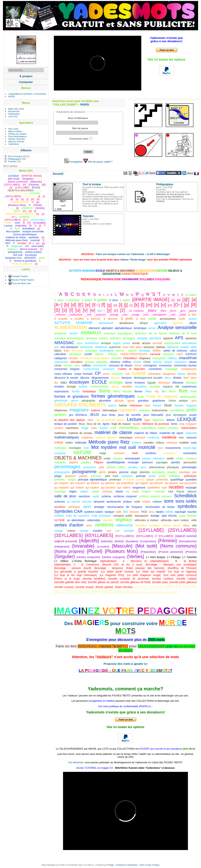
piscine (124, 472)
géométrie (105, 401)
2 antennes (72, 300)
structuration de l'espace (125, 507)
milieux (160, 443)
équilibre (127, 387)
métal (59, 442)
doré (186, 378)
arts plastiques (69, 347)
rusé (171, 491)
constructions (91, 369)
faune (105, 391)
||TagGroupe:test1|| (142, 592)
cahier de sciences (175, 351)
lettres (171, 420)
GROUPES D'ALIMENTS (80, 405)
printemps (115, 480)
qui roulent (77, 488)
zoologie (129, 531)
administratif (106, 323)
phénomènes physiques (164, 467)
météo (69, 443)
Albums (26, 150)
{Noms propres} (69, 551)
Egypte (152, 383)
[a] (194, 300)
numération (190, 453)
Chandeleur (130, 358)
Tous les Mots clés (21, 283)
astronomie (86, 347)
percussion (190, 462)
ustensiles (94, 520)
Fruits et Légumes (162, 396)
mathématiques (67, 437)
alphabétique (123, 328)
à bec (192, 315)
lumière (59, 428)
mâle (113, 428)
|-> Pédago (174, 557)
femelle (127, 391)
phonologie (189, 467)
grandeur (143, 401)
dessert (115, 378)
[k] (137, 305)
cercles (73, 358)
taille (118, 512)
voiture (71, 531)
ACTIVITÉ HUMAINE (73, 323)
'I (104, 295)
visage (59, 531)
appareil (168, 338)
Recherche (14, 111)
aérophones (126, 323)
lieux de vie (94, 424)
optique (146, 458)
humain (179, 405)
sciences (60, 502)
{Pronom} (191, 552)
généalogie (61, 401)
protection (162, 480)
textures (135, 512)
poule (162, 476)
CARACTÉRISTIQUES (134, 354)
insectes (144, 410)
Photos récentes (17, 139)
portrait (141, 476)
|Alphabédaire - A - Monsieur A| (123, 561)
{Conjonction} (148, 541)
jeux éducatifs (153, 415)
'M (121, 294)
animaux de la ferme (151, 333)
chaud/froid (188, 358)
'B (66, 294)
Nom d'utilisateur (78, 118)
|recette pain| (160, 582)
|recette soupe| (85, 587)
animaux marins (97, 338)
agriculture (160, 323)
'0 (55, 295)
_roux (145, 315)
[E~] (96, 305)
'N (127, 295)
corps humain (83, 374)
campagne (75, 354)
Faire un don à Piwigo (149, 865)
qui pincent (156, 483)
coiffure (87, 365)
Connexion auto (79, 139)
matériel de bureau (80, 433)
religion (84, 491)
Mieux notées (15, 131)
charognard (159, 358)
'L (116, 295)
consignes (150, 365)
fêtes (149, 391)
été (177, 387)
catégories (60, 358)
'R (148, 294)
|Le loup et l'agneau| (182, 572)
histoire (157, 405)
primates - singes (65, 480)
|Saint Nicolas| (124, 587)
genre (75, 401)
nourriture (169, 453)
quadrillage (177, 480)
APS (179, 338)
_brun (172, 311)
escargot (155, 387)
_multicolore (75, 315)
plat (194, 472)
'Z (182, 295)
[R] (194, 305)
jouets (193, 415)
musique (60, 453)
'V (169, 295)
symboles (187, 506)
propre (150, 480)
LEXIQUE (187, 419)
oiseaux (118, 458)
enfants (83, 387)
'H (100, 295)
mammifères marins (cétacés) (160, 428)
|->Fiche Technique (84, 561)
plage (134, 472)
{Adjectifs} (89, 541)
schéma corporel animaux (155, 496)
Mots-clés (13, 109)
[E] (81, 305)
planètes (145, 472)
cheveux (115, 362)
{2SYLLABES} (182, 530)
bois (67, 350)
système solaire (94, 512)
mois (194, 443)
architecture (92, 343)
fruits (141, 397)
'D (78, 294)
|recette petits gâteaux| (183, 582)
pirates (112, 472)
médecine (154, 438)
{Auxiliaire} (132, 541)
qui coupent (61, 483)
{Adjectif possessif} (66, 541)
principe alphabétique (93, 479)
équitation (141, 387)
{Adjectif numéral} (186, 536)
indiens (96, 410)
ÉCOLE (99, 382)
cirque (168, 362)
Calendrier (14, 144)
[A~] (58, 305)
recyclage (60, 491)
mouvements (173, 448)
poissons (96, 476)
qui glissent (108, 483)
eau (64, 382)
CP (98, 373)
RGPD (12, 96)
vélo (194, 520)
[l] (142, 305)
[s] (65, 310)
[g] (109, 305)
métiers (137, 443)
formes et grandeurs (71, 396)
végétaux (124, 520)
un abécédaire (76, 520)
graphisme (159, 401)
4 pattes (100, 300)
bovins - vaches (127, 351)
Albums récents (16, 141)
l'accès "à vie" (111, 646)
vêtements (125, 525)
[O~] (178, 305)
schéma (106, 496)
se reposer (73, 502)
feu (157, 391)
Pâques (99, 462)
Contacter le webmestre (127, 865)
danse (181, 374)
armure (146, 343)
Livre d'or (13, 116)
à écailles (77, 319)
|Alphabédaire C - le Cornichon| (77, 565)
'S (153, 294)
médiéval (169, 437)
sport (87, 507)
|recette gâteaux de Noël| (135, 582)
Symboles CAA (68, 511)
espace (168, 386)
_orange (113, 315)
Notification (14, 114)
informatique (110, 410)
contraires (155, 369)
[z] (116, 310)
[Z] (123, 310)
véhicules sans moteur (175, 520)
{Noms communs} (178, 546)
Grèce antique (178, 401)
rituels (119, 491)
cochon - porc (72, 365)
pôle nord (112, 476)
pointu (83, 476)
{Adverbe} (107, 541)
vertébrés (104, 525)
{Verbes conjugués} (114, 557)
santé (96, 496)
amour (152, 328)
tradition (59, 516)
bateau (161, 347)
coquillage (171, 369)
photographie (62, 472)
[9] (179, 300)
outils (170, 458)
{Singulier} (64, 557)
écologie (116, 382)
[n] (157, 305)
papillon (86, 462)
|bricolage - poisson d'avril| (73, 568)
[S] (57, 310)
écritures (140, 383)
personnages (67, 467)
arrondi (157, 343)
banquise (149, 347)
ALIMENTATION (71, 328)
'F (89, 294)
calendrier (60, 354)
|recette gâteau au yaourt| (103, 582)
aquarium (191, 338)
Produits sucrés (134, 479)
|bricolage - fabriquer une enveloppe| (171, 565)
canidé (88, 354)
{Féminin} (168, 541)
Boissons (77, 351)
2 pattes (87, 300)
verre (89, 525)
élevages (191, 383)
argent (117, 343)
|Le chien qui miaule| (151, 572)
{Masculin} (122, 546)
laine (90, 420)
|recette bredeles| (94, 579)
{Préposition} (148, 552)
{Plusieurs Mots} (121, 551)
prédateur (175, 476)
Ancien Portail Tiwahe (23, 280)
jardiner (60, 415)
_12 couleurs (136, 311)
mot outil (128, 447)
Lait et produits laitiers (110, 420)
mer (181, 437)
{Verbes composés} (88, 557)
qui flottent (93, 483)
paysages (162, 462)
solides (146, 502)
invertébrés (177, 410)
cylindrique (154, 374)
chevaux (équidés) (96, 362)
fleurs (172, 391)
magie (85, 428)
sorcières (60, 507)
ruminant (159, 491)
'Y (178, 295)
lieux (82, 424)
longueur (191, 424)
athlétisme (101, 347)
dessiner (127, 378)
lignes (106, 424)
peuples (133, 467)
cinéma (157, 362)
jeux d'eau (109, 415)
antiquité (142, 338)
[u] (78, 310)
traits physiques (101, 516)
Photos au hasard (17, 134)
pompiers (127, 476)
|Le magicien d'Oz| (112, 575)
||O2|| (72, 592)
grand (131, 401)
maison (104, 428)
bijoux (58, 351)
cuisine (139, 373)
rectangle (191, 488)
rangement (139, 488)
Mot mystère (104, 447)
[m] (149, 305)
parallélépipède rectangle (123, 462)
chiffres (127, 362)
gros (194, 401)
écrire (129, 383)
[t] (71, 310)
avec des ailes (132, 347)
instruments (160, 410)
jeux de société (129, 415)
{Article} (119, 541)
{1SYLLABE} (151, 530)
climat (58, 365)
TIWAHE (160, 201)
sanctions (84, 496)
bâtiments (173, 347)
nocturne (119, 453)
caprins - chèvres (106, 354)
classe (193, 362)
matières (87, 437)
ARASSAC (64, 343)
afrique (144, 323)
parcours (148, 462)
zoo (117, 531)
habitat (123, 405)
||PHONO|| (102, 592)
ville (194, 525)
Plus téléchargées (18, 136)
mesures (192, 438)
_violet (182, 315)
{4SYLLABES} (99, 535)
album (193, 323)
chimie (137, 362)
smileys (127, 502)
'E (84, 294)
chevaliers (76, 362)
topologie (181, 512)
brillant (157, 351)
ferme (138, 391)
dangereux (169, 374)
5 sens (114, 300)
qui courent (77, 483)
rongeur (146, 491)
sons (169, 501)
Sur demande (76, 762)
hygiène (191, 405)
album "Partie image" (134, 260)
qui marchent (125, 483)
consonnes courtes (185, 365)
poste (152, 476)
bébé (194, 347)
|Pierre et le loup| (67, 579)
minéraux (172, 443)
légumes (158, 420)
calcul (193, 351)
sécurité (87, 502)
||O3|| (84, 592)
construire (108, 369)
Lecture (134, 419)
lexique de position (66, 424)
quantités (191, 480)
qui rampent (61, 488)
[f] (103, 305)
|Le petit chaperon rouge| (144, 575)
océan (107, 458)
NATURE (82, 453)
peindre (176, 462)
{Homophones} (188, 541)
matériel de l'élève (146, 433)
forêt (194, 391)
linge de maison (121, 424)
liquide (137, 424)
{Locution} (103, 547)
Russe (180, 491)
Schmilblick (185, 496)
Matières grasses (106, 438)
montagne (75, 448)
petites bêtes (116, 467)
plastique (185, 472)
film (164, 391)
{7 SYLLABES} (164, 536)
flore (183, 391)
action (193, 319)
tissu (151, 512)
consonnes (165, 365)
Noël (135, 453)
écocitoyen (79, 382)
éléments (178, 383)
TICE (144, 512)
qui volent (124, 487)
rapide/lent (153, 488)
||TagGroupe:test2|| (166, 592)
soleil (137, 502)
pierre (102, 472)
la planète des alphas (70, 420)
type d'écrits (169, 516)
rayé (164, 488)
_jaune (192, 311)
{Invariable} (83, 546)
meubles (149, 443)
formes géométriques (113, 396)
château (172, 358)
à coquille (61, 319)
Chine (147, 362)
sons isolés (186, 501)
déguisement (100, 378)
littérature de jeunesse (156, 424)
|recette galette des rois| (70, 582)
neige (103, 453)
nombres (151, 453)
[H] (115, 305)
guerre (112, 405)
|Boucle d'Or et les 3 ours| (122, 565)
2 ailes (59, 300)
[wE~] (101, 311)
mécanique (126, 438)
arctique (106, 343)
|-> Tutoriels (189, 557)
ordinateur (159, 458)
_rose (124, 315)
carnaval (155, 354)
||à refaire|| (141, 587)
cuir (127, 374)
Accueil (58, 174)
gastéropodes (189, 397)
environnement (99, 387)
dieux (168, 378)
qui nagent (142, 483)
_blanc (151, 310)
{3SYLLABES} (68, 535)
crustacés (117, 374)
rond (136, 491)
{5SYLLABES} (125, 536)
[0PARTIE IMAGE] (151, 300)
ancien (74, 333)
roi (128, 491)
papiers (73, 462)
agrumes (178, 323)
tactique (109, 512)
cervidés (116, 358)
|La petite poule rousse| (117, 572)
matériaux (60, 433)
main (94, 428)
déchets (192, 374)
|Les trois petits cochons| (180, 575)
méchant (140, 438)
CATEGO (191, 354)
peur (143, 467)
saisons (192, 491)
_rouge (135, 315)
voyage (84, 531)
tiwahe (160, 512)
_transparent (159, 315)
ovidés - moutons (186, 458)
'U (164, 295)
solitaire (157, 502)
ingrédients (128, 410)
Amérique (140, 328)
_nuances (100, 315)
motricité (147, 447)
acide (182, 319)
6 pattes (125, 300)
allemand (94, 328)
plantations (159, 472)
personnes (90, 467)
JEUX (94, 415)
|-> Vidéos (61, 561)
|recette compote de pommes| (129, 579)
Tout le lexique (15, 156)
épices (115, 387)
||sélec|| (122, 592)
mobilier (184, 443)
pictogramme (84, 472)
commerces (100, 365)
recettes (176, 487)
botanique (91, 351)
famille (76, 391)
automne (115, 347)
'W (173, 295)
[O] (170, 305)
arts (56, 347)
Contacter (26, 82)
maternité (191, 433)
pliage (58, 476)
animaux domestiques (69, 338)
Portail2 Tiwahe (20, 276)
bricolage (145, 351)
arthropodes (172, 343)
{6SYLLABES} (145, 536)
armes (136, 343)
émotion (59, 387)
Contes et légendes (131, 369)
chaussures (61, 362)
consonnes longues (67, 369)
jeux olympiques (176, 415)
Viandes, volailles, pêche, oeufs (159, 525)
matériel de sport (171, 433)
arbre (80, 343)
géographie (88, 401)
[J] (131, 305)
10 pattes (191, 295)
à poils (127, 318)
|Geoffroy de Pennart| (182, 568)
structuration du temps (160, 507)
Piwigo (111, 865)
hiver (168, 405)
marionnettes (189, 428)
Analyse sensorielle (177, 328)
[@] (186, 300)
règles (73, 491)
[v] (85, 310)
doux (194, 378)
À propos (26, 76)
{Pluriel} (95, 551)
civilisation (180, 362)
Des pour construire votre (112, 623)
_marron (60, 315)
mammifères (129, 428)
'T (159, 294)
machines (72, 428)
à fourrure (94, 319)
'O (132, 295)
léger (147, 420)
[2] (173, 300)
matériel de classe (113, 432)
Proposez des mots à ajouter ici (126, 664)
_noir (88, 315)
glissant (119, 401)
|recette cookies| (163, 579)
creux (106, 374)
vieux (186, 525)
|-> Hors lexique (156, 557)
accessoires (168, 319)
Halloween (136, 405)
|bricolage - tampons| (109, 568)
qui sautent (92, 488)
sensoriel (99, 502)
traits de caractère (78, 516)
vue (109, 531)
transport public (123, 516)
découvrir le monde (66, 378)
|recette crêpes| (187, 579)
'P (137, 294)
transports (141, 516)
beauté (185, 347)
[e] (88, 305)
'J (107, 295)
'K (111, 295)
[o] (164, 305)
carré (180, 354)
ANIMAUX (91, 333)
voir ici (172, 646)
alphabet (107, 328)
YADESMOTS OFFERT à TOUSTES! (27, 94)
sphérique (74, 507)
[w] (93, 310)
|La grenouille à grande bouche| (76, 572)
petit (101, 467)
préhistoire (190, 476)
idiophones (61, 410)
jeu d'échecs (78, 415)
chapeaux (145, 358)
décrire (85, 378)
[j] (126, 305)
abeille (153, 319)
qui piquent (171, 483)
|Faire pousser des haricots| (145, 568)
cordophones (189, 369)
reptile (95, 491)
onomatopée (132, 458)
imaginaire (79, 410)
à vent (141, 319)
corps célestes (63, 374)
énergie (71, 387)
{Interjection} (62, 547)
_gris (182, 311)
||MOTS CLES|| (181, 586)
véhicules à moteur (146, 520)
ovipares (60, 462)
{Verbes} (136, 557)
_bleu (163, 311)
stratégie (99, 507)
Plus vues (13, 129)
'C (72, 294)
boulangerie (107, 351)
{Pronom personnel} (171, 552)
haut (147, 405)
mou (160, 448)
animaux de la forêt (183, 333)
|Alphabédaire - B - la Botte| (173, 561)
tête (125, 512)
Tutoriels (12, 161)
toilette (169, 512)
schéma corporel (125, 496)
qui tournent (108, 488)
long (182, 424)
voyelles (98, 531)
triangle (155, 516)
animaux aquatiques (118, 333)
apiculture (155, 338)
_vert (172, 315)
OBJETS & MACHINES (78, 458)
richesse (107, 491)
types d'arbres (188, 516)
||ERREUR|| (157, 587)
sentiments (114, 502)
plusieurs (70, 476)
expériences (189, 387)
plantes (172, 472)
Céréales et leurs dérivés (95, 358)
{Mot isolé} (146, 546)
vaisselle (108, 520)
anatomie (60, 333)
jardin (192, 410)
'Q (142, 295)
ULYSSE (59, 520)
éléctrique (164, 383)
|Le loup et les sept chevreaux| (76, 575)
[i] (121, 305)
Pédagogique (14, 159)
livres (174, 424)
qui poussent (188, 483)
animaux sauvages (122, 338)
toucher (192, 512)
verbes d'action (69, 525)
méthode (81, 443)
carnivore (169, 354)
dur (56, 383)
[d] (74, 305)
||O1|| (60, 592)
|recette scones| (64, 587)
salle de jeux (65, 496)
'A (60, 294)
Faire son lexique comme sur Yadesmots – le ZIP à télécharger (133, 254)
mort (86, 448)
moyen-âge (190, 448)
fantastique (89, 391)
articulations (189, 343)
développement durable (148, 378)
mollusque (60, 448)
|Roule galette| (104, 587)
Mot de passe (80, 128)
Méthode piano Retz (109, 442)
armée (126, 343)
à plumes (111, 319)
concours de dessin (120, 365)
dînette (177, 378)
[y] (109, 310)
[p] (187, 305)
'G (94, 295)
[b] (67, 305)
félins (117, 391)
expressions (61, 391)
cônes (138, 365)
